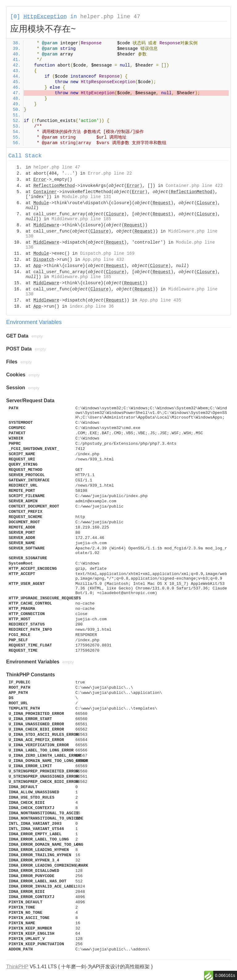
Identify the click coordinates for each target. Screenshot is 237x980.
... (68, 173)
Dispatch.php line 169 (107, 253)
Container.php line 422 (194, 186)
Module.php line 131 (87, 197)
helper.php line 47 (110, 17)
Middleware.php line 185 (81, 219)
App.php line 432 (103, 260)
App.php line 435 (160, 300)
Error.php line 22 (110, 173)
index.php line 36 (92, 306)
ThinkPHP (17, 967)
